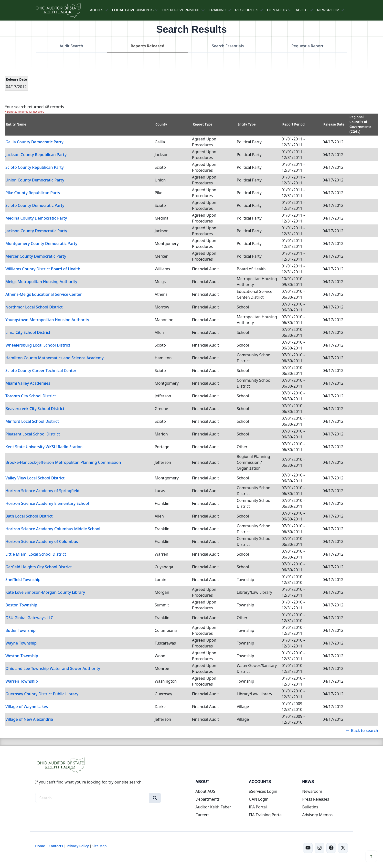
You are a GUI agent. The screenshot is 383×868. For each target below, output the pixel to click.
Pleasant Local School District (33, 434)
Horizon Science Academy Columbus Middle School (53, 529)
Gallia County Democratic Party (34, 142)
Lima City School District (28, 332)
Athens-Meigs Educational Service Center (44, 294)
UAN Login (259, 799)
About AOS (205, 791)
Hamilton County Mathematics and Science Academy (54, 358)
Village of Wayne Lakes (27, 707)
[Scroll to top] (371, 856)
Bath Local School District (29, 516)
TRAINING (218, 10)
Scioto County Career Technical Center (41, 370)
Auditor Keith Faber (213, 807)
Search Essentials (228, 46)
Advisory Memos (317, 815)
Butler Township (20, 630)
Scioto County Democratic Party (35, 205)
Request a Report (307, 46)
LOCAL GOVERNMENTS (133, 10)
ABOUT (302, 10)
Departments (207, 799)
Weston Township (22, 656)
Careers (202, 815)
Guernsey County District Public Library (42, 694)
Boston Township (21, 605)
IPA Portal (258, 807)
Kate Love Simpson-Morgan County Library (45, 592)
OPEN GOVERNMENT (181, 10)
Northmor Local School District (34, 307)
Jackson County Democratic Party (36, 231)
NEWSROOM (328, 10)
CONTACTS (277, 10)
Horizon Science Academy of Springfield (42, 491)
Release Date (334, 124)
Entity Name (16, 124)
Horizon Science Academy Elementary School (47, 503)
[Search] (155, 798)
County (161, 124)
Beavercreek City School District (35, 409)
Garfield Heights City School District (39, 567)
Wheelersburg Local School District (38, 345)
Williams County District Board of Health (43, 269)
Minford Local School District (32, 421)
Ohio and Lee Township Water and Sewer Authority (53, 668)
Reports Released (148, 46)
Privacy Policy (78, 846)
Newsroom (312, 791)
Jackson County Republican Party (36, 155)
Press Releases (316, 799)
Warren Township (22, 681)
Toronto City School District (31, 396)
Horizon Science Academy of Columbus (42, 541)
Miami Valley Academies (28, 383)
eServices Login (263, 791)
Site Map (99, 846)
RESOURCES (247, 10)
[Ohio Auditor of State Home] (58, 10)
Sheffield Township (23, 580)
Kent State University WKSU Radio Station (44, 447)
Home (40, 846)
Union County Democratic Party (35, 180)
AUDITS (97, 10)
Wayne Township (21, 643)
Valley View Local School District (35, 478)
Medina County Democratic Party (36, 218)
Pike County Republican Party (33, 193)
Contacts (56, 846)
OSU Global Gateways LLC (29, 618)
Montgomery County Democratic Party (41, 243)
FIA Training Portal (266, 815)
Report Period (294, 124)
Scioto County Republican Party (35, 167)
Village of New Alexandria (29, 719)
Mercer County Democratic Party (36, 256)
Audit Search (71, 46)
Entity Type (246, 124)
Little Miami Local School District (36, 554)
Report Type (202, 124)
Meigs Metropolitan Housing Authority (41, 282)
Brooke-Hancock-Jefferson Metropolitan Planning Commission (63, 462)
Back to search (362, 730)
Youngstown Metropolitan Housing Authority (47, 320)
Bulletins (310, 807)
